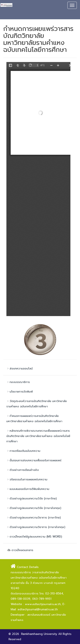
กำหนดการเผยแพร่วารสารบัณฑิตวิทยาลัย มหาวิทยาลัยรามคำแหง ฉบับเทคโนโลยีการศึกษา (34, 419)
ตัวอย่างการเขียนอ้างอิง (23, 470)
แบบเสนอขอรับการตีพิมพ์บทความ (28, 489)
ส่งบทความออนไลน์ (20, 368)
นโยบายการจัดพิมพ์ (20, 392)
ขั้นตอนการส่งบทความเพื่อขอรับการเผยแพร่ (34, 460)
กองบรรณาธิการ (18, 382)
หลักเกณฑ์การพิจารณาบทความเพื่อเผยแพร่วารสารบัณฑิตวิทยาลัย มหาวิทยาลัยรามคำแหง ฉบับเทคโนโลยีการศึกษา (38, 436)
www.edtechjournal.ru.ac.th (43, 604)
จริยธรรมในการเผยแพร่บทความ (27, 479)
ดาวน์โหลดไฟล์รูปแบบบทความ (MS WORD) (34, 537)
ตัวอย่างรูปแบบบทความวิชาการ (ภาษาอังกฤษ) (36, 527)
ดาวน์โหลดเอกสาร (20, 550)
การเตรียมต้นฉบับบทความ (23, 451)
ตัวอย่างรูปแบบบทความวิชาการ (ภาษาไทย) (34, 518)
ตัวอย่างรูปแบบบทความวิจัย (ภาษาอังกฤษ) (34, 508)
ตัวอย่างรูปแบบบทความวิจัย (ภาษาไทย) (32, 498)
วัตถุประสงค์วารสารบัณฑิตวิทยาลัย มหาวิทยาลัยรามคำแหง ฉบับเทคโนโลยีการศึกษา (37, 404)
